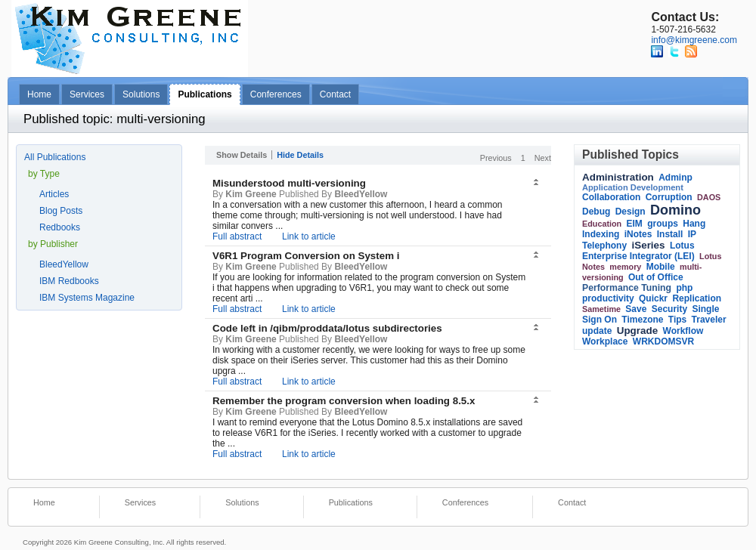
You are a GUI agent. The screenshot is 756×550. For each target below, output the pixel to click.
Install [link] (670, 234)
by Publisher (53, 244)
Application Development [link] (633, 187)
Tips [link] (677, 320)
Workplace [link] (605, 341)
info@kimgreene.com (694, 40)
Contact (335, 94)
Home (39, 94)
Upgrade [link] (638, 331)
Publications (204, 94)
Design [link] (631, 212)
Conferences (276, 94)
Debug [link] (596, 212)
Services (87, 94)
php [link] (684, 288)
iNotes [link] (638, 234)
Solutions (141, 94)
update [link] (597, 331)
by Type (44, 174)
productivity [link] (608, 298)
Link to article (309, 236)
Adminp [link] (675, 178)
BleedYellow (64, 264)
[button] (538, 183)
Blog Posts (61, 211)
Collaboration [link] (611, 197)
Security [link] (669, 309)
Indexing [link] (601, 234)
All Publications (55, 157)
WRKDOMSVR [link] (663, 341)
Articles (54, 194)
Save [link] (636, 309)
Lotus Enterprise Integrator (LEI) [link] (638, 251)
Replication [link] (697, 298)
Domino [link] (675, 210)
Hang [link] (694, 224)
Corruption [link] (669, 197)
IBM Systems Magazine (87, 298)
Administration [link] (618, 177)
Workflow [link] (683, 331)
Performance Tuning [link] (627, 288)
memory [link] (625, 267)
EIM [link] (635, 224)
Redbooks (60, 227)
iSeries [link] (648, 245)
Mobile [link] (661, 267)
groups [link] (663, 224)
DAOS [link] (709, 197)
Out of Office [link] (656, 277)
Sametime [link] (601, 309)
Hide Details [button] (300, 155)
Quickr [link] (653, 298)
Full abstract (237, 236)
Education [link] (602, 224)
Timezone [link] (642, 320)
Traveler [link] (709, 320)
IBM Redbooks (69, 281)
